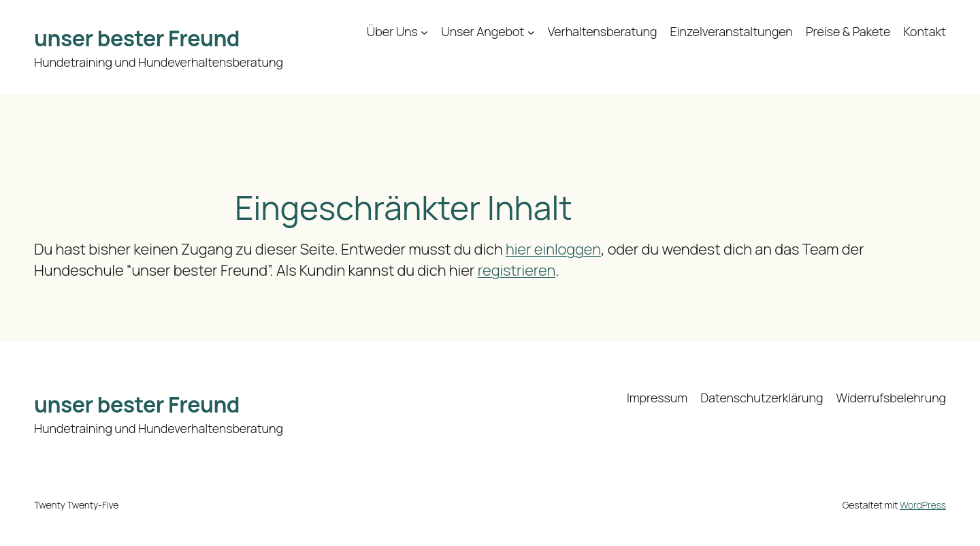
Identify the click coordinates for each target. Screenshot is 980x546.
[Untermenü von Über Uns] (424, 32)
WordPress (923, 505)
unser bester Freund (137, 38)
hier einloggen (553, 249)
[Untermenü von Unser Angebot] (531, 32)
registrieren (517, 270)
